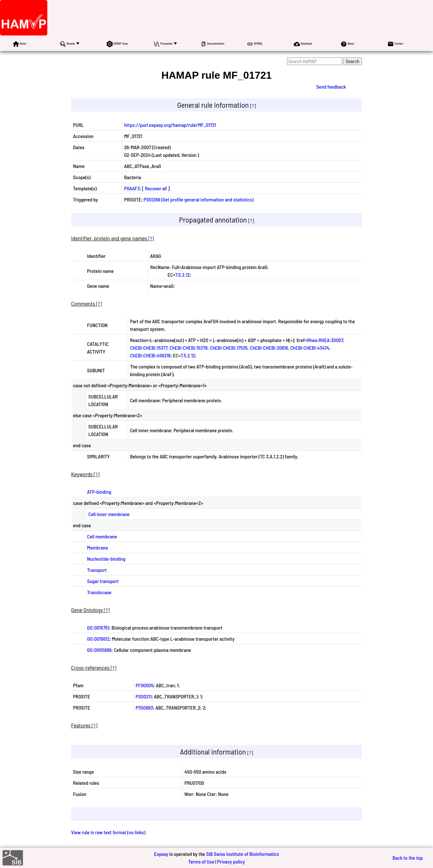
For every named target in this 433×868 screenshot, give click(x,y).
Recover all (156, 188)
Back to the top (408, 858)
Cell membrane (102, 536)
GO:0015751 (98, 627)
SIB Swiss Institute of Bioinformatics (242, 854)
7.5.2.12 (183, 275)
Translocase (99, 592)
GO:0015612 (98, 639)
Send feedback (331, 87)
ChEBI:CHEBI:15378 (189, 348)
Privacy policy (231, 861)
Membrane (98, 547)
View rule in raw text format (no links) (108, 832)
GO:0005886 (99, 650)
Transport (97, 570)
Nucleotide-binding (106, 559)
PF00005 (144, 685)
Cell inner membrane (109, 514)
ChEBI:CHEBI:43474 (310, 348)
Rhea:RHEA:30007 (325, 340)
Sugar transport (103, 581)
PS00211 (143, 696)
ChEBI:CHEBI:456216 (150, 355)
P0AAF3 (132, 188)
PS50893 (144, 708)
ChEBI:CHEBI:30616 (269, 348)
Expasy (161, 854)
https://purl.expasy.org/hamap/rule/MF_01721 (170, 125)
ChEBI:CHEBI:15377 (149, 348)
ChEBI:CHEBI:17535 (229, 348)
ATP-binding (99, 492)
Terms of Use (201, 861)
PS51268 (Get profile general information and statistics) (198, 199)
